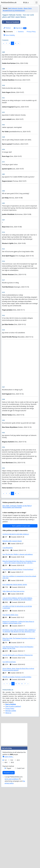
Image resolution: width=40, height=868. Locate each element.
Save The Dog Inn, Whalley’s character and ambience (18, 635)
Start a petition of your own (20, 607)
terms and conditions (12, 860)
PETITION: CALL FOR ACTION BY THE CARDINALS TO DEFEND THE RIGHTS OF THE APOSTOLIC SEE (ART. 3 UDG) (19, 712)
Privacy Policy (31, 32)
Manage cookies (11, 792)
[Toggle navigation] (36, 2)
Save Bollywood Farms (9, 743)
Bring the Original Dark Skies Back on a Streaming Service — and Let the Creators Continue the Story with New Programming (19, 644)
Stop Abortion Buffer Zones (10, 696)
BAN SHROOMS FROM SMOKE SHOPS (15, 666)
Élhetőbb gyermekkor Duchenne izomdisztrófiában (17, 758)
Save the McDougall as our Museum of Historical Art (18, 736)
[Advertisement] (20, 68)
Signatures (20, 28)
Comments (8, 32)
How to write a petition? (13, 787)
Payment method (8, 847)
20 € (18, 841)
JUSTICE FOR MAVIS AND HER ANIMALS (16, 615)
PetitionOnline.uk (9, 2)
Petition (7, 28)
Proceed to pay (9, 854)
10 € (12, 841)
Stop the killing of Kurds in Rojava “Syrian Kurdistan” (18, 650)
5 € (6, 841)
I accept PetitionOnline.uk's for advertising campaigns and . (15, 861)
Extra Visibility (9, 35)
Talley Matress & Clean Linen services (13, 672)
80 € (12, 843)
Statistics (20, 32)
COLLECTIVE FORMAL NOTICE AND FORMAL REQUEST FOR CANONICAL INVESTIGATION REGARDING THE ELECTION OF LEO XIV (17, 681)
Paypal (9, 849)
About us (8, 794)
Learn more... (8, 837)
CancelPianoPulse (8, 629)
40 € (6, 843)
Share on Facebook (11, 22)
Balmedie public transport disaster (12, 622)
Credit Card (21, 849)
